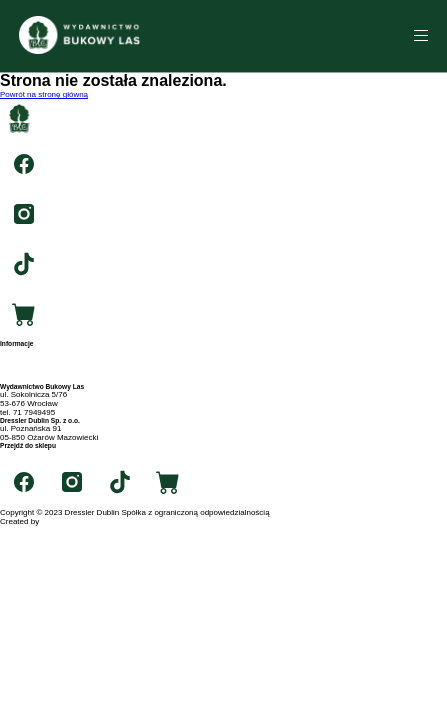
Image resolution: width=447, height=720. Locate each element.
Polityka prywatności (36, 378)
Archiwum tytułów (31, 360)
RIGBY (53, 521)
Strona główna (25, 351)
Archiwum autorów (33, 369)
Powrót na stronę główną (44, 94)
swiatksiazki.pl (25, 453)
